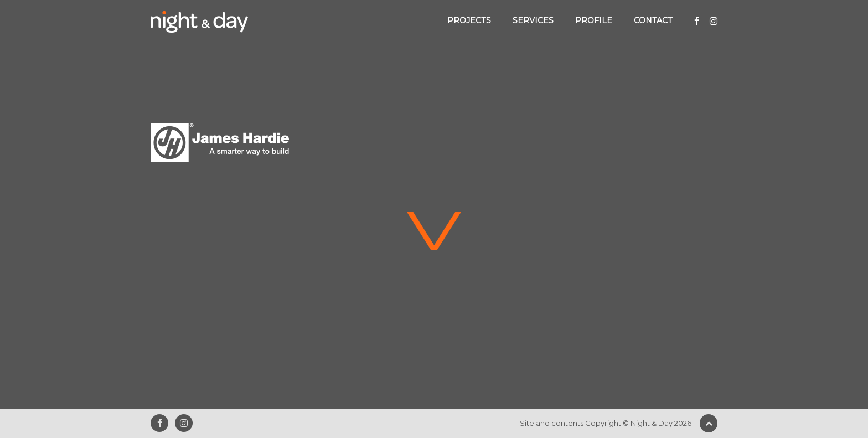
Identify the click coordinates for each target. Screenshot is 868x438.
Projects (469, 20)
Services (533, 20)
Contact (653, 20)
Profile (594, 20)
